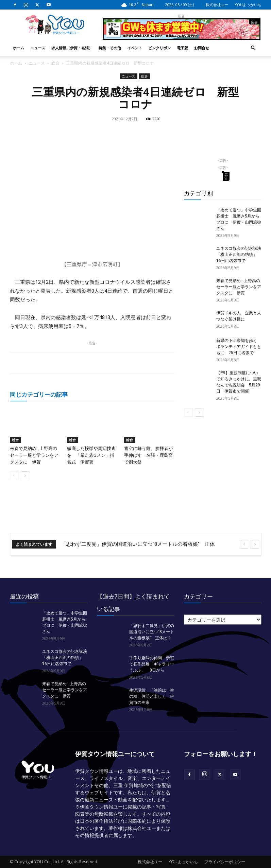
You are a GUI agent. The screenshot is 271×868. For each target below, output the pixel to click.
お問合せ (202, 48)
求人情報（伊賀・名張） (72, 48)
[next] (255, 544)
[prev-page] (14, 475)
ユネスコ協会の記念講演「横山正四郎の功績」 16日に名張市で (239, 255)
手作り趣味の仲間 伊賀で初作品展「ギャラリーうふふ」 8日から (152, 664)
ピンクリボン (159, 48)
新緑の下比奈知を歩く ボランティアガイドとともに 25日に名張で (239, 347)
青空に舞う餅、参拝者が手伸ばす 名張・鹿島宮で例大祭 (148, 455)
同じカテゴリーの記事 (39, 394)
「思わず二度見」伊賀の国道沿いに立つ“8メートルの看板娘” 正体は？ (152, 632)
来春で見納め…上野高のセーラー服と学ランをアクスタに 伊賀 (34, 455)
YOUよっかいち (248, 5)
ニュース (38, 48)
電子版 (182, 48)
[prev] (244, 544)
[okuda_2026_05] (182, 37)
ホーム (19, 48)
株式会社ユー (217, 5)
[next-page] (25, 475)
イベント (135, 48)
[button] (253, 48)
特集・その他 (110, 48)
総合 (55, 63)
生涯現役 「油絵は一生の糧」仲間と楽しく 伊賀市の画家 (152, 696)
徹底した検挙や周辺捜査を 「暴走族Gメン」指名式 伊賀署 (91, 455)
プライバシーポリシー (225, 862)
